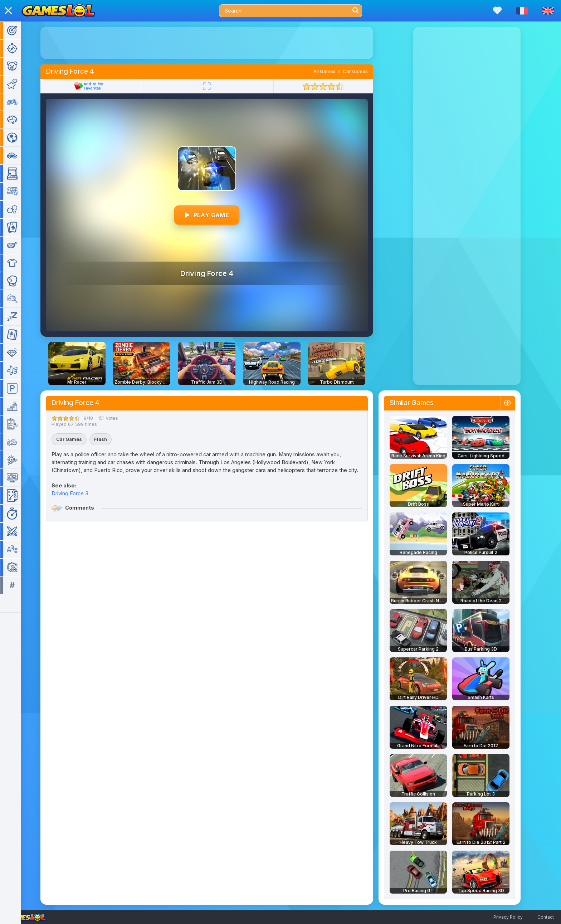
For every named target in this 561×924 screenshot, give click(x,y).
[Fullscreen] (217, 86)
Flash (111, 439)
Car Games (366, 71)
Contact (546, 917)
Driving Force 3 (80, 493)
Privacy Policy (508, 917)
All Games (335, 71)
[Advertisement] (217, 43)
